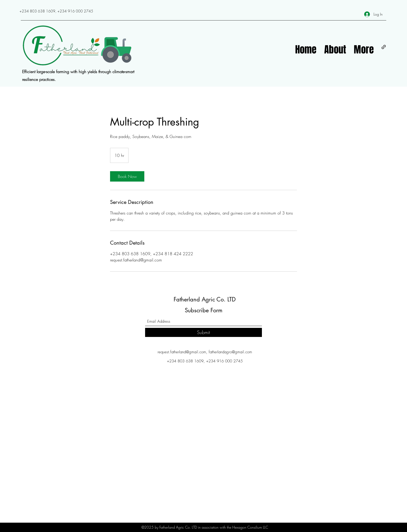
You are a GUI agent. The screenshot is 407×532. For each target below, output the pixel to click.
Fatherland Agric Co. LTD (205, 299)
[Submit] (203, 332)
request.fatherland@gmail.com (182, 352)
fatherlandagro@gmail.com (230, 352)
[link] (127, 176)
